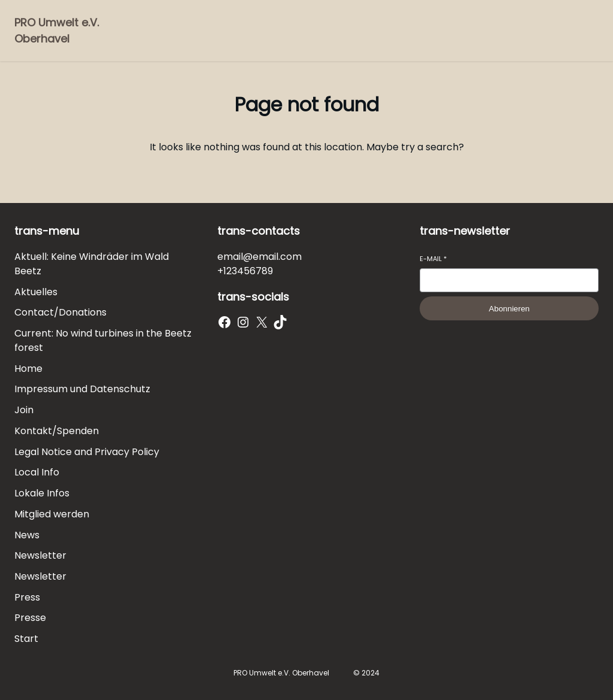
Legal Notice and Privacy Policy (87, 452)
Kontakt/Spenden (57, 431)
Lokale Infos (42, 493)
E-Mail (433, 259)
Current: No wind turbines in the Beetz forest (103, 340)
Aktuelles (36, 292)
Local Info (37, 472)
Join (24, 410)
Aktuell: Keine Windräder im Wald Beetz (92, 264)
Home (28, 369)
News (27, 535)
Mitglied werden (52, 514)
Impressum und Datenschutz (82, 389)
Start (26, 639)
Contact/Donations (60, 312)
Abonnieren (509, 309)
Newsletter (40, 555)
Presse (30, 618)
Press (27, 597)
